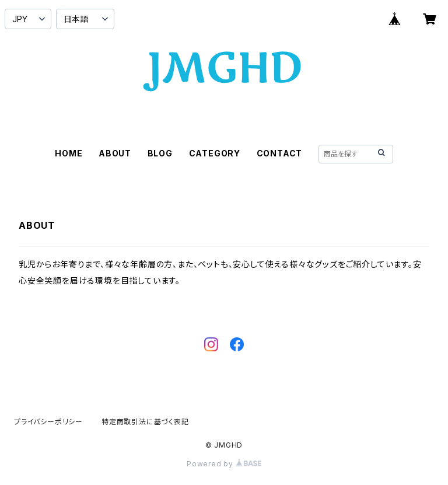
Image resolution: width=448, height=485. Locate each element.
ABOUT (115, 153)
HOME (69, 153)
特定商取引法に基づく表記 (145, 422)
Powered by (224, 464)
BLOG (160, 153)
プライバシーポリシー (48, 422)
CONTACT (280, 153)
